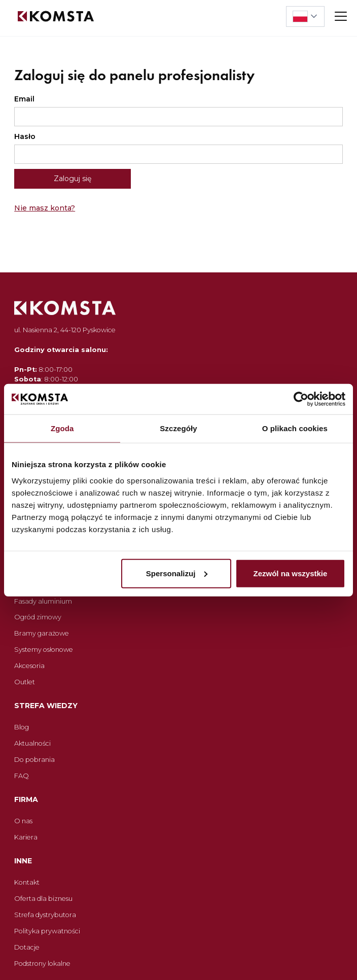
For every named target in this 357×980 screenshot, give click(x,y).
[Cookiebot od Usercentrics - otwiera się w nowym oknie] (301, 399)
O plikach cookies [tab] (295, 428)
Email (24, 99)
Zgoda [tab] (62, 428)
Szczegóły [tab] (178, 428)
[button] (305, 16)
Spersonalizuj (177, 573)
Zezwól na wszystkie (290, 573)
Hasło (25, 136)
